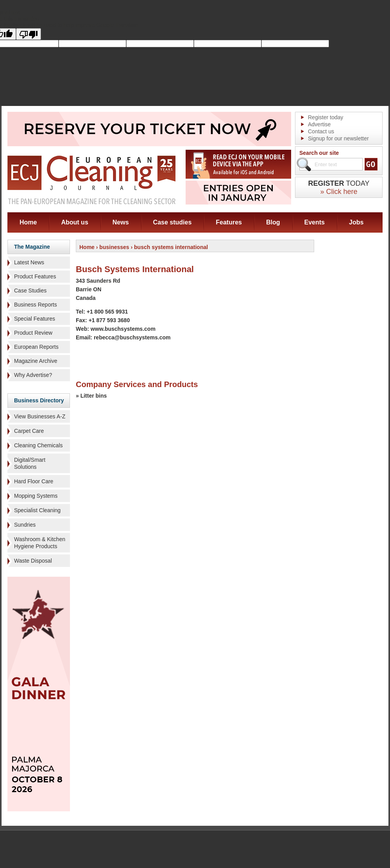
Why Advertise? (33, 375)
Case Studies (30, 291)
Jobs (356, 222)
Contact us (321, 131)
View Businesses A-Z (40, 416)
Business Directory (39, 400)
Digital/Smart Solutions (30, 463)
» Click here (339, 192)
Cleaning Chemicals (38, 445)
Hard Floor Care (34, 481)
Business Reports (36, 305)
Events (315, 222)
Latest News (29, 262)
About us (74, 222)
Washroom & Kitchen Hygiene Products (40, 543)
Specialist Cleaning (37, 510)
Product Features (35, 276)
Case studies (173, 222)
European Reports (36, 347)
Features (229, 222)
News (121, 222)
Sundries (25, 525)
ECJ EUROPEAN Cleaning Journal (91, 180)
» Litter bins (91, 396)
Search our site (319, 153)
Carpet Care (29, 431)
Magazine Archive (36, 361)
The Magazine (32, 247)
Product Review (33, 333)
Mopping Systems (36, 496)
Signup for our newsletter (338, 138)
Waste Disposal (33, 561)
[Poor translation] (29, 34)
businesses (114, 247)
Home (28, 222)
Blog (273, 222)
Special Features (35, 319)
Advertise (319, 124)
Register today (326, 117)
